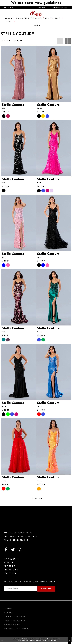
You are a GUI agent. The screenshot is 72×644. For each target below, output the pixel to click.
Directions (11, 573)
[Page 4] (37, 498)
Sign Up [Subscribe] (46, 589)
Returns (8, 613)
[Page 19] (40, 498)
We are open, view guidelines (36, 3)
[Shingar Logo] (14, 522)
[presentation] (18, 74)
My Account (42, 8)
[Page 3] (35, 498)
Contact (8, 609)
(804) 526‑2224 (8, 8)
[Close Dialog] (2, 641)
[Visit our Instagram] (20, 550)
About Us (9, 566)
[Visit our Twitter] (13, 550)
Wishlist (9, 563)
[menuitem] (42, 8)
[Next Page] (42, 498)
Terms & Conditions (15, 621)
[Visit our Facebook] (6, 550)
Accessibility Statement (17, 629)
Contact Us (11, 570)
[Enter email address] (21, 589)
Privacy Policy (12, 625)
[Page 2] (34, 498)
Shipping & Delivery (15, 617)
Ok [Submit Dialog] (70, 641)
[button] (59, 8)
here (55, 641)
